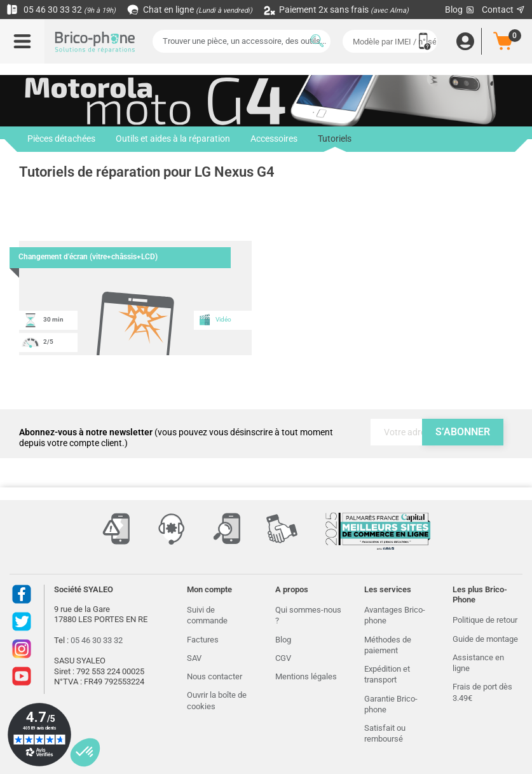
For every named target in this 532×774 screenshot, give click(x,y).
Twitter (22, 621)
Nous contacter (215, 676)
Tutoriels (335, 143)
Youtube (22, 676)
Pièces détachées (61, 139)
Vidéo (215, 320)
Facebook (22, 594)
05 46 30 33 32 (61, 10)
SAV (194, 658)
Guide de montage (485, 639)
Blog (460, 10)
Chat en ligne (190, 10)
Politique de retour (485, 620)
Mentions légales (306, 676)
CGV (283, 658)
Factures (203, 640)
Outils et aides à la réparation (173, 139)
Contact (504, 10)
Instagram (22, 649)
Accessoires (274, 139)
